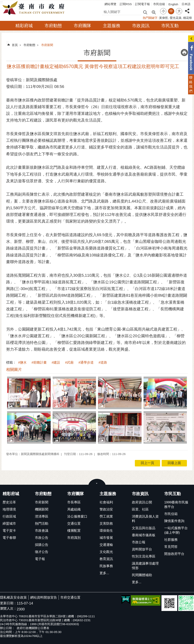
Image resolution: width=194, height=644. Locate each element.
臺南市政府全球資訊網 (35, 8)
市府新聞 (47, 45)
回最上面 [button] (174, 463)
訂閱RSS (126, 4)
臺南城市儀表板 (144, 535)
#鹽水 (22, 363)
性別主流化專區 (144, 556)
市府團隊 (82, 26)
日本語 (186, 4)
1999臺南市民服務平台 (176, 505)
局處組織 (74, 509)
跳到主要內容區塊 (2, 2)
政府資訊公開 (142, 502)
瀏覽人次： (8, 609)
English (173, 4)
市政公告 (42, 538)
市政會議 (42, 531)
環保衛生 (106, 531)
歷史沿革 (9, 502)
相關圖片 (14, 369)
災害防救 (106, 524)
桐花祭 (188, 18)
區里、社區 (140, 509)
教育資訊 (106, 559)
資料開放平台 (142, 549)
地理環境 (9, 509)
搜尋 (105, 11)
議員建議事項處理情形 (145, 566)
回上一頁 (147, 463)
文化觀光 (106, 552)
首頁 (15, 45)
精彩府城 (24, 26)
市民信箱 (159, 4)
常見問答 (171, 547)
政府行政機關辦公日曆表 (33, 628)
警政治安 (106, 509)
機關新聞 (42, 509)
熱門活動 (42, 524)
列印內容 (184, 53)
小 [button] (163, 11)
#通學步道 (86, 363)
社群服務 (171, 540)
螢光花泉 (176, 18)
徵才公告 (42, 552)
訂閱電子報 (142, 4)
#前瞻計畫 (39, 363)
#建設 (56, 363)
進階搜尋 (154, 12)
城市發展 (106, 538)
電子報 (40, 559)
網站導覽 (110, 4)
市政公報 (139, 542)
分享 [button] (187, 9)
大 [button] (179, 11)
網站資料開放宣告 (44, 597)
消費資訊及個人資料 (145, 519)
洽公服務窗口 (77, 516)
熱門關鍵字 (150, 18)
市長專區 (74, 502)
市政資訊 (141, 26)
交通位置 (74, 524)
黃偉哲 (164, 18)
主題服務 (112, 26)
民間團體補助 (142, 575)
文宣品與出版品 (144, 528)
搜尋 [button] (145, 12)
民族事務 (106, 566)
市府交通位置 (70, 597)
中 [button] (171, 11)
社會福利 (106, 502)
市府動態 (53, 26)
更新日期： (8, 603)
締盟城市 (9, 524)
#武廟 (69, 363)
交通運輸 (106, 545)
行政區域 (9, 516)
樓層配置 (74, 531)
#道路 (103, 363)
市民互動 (170, 26)
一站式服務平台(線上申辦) (176, 530)
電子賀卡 (9, 531)
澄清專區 (42, 516)
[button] (29, 393)
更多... (104, 573)
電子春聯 (9, 538)
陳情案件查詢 (174, 521)
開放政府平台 (174, 554)
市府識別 (74, 538)
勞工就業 (106, 516)
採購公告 (42, 545)
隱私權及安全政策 (13, 597)
